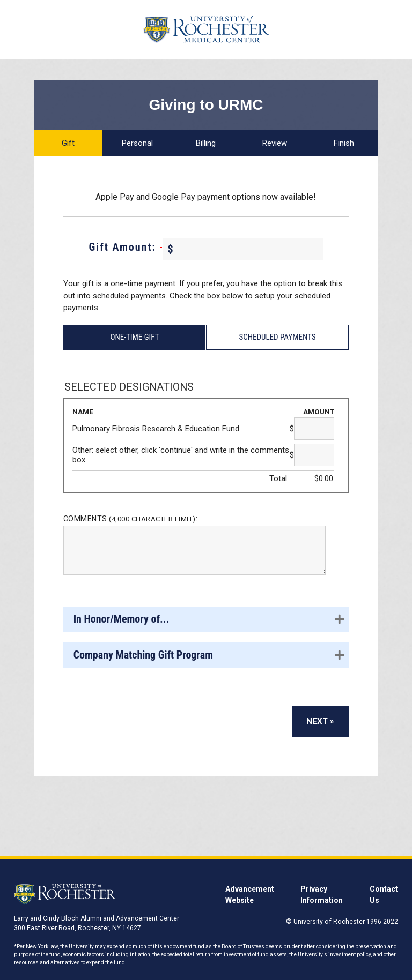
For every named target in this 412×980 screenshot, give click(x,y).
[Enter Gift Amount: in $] (243, 249)
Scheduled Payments (277, 337)
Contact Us (384, 895)
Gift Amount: (125, 247)
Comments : (131, 519)
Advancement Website (250, 895)
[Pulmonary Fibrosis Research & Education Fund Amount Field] (314, 429)
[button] (206, 619)
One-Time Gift (134, 337)
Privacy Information (322, 895)
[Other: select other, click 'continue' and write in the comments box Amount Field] (314, 455)
